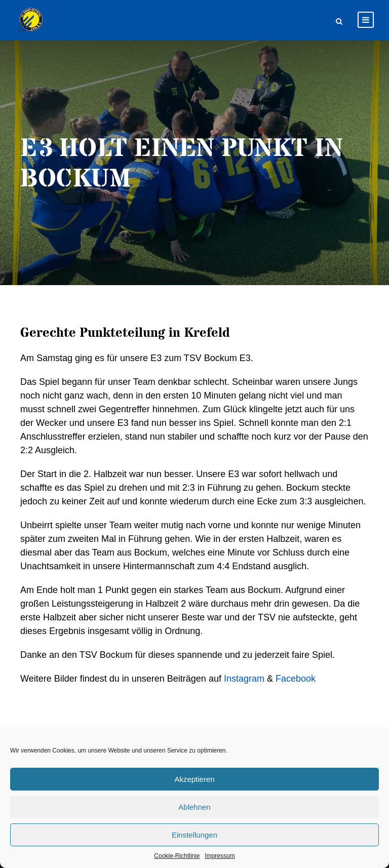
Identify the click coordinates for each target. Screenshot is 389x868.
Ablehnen (194, 807)
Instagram (244, 679)
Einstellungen (194, 835)
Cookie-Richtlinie (177, 856)
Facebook (296, 679)
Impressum (220, 856)
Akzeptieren (194, 779)
